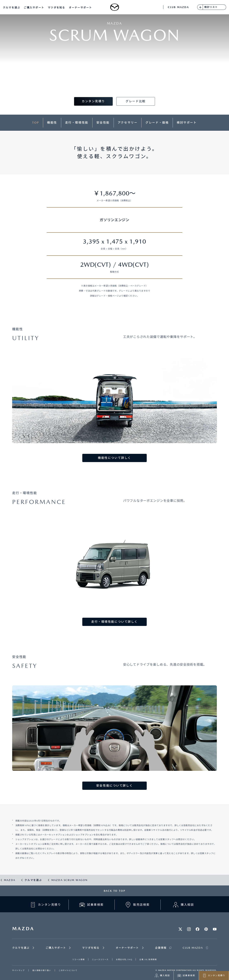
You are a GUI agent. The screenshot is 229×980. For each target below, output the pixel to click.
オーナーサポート (81, 8)
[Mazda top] (115, 7)
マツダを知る (56, 8)
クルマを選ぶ (12, 8)
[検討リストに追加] (200, 7)
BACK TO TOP (115, 891)
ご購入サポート (34, 8)
